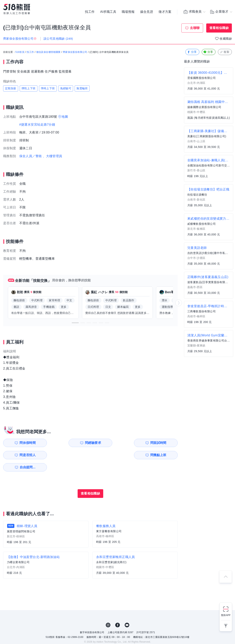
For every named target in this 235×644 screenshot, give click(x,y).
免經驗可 (66, 88)
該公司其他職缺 (58, 39)
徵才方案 (165, 12)
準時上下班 (48, 88)
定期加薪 (11, 88)
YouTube (127, 613)
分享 (192, 52)
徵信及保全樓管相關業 (48, 52)
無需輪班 (82, 88)
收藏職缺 (226, 39)
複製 (224, 52)
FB (118, 613)
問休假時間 (26, 443)
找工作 (90, 12)
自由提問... (71, 455)
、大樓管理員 (52, 156)
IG (108, 613)
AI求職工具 (108, 12)
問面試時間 (115, 443)
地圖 (65, 117)
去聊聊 (195, 28)
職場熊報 (128, 12)
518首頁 (20, 52)
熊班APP (226, 615)
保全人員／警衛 (31, 156)
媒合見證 (147, 12)
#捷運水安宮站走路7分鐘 (37, 125)
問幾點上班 (26, 455)
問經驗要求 (71, 443)
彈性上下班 (29, 88)
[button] (75, 323)
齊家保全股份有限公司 (75, 52)
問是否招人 (160, 443)
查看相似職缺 (219, 28)
